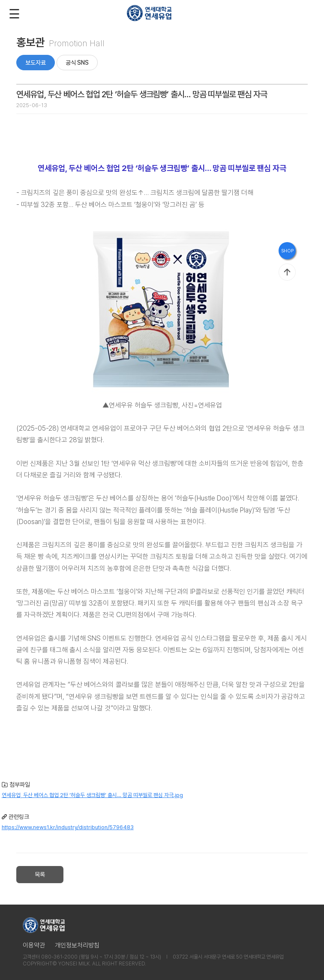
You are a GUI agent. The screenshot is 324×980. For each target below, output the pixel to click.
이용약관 (34, 945)
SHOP (287, 251)
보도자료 (36, 63)
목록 (40, 875)
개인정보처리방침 (77, 945)
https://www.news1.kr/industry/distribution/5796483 (68, 827)
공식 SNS (77, 63)
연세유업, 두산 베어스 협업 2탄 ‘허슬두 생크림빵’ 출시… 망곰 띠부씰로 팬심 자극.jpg (92, 795)
